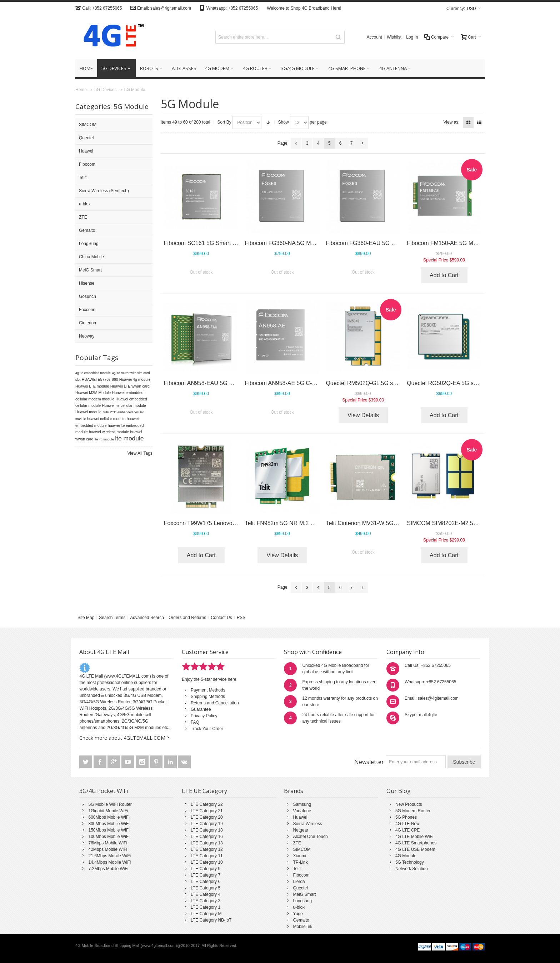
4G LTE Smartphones (416, 843)
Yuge (298, 914)
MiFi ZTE (109, 412)
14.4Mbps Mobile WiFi (109, 862)
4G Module (406, 856)
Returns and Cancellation (215, 703)
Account (374, 37)
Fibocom (301, 875)
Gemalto (301, 920)
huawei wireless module (109, 432)
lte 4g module (104, 439)
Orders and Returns (187, 618)
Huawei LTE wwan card (130, 386)
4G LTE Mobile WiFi (414, 837)
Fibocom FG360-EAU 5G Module (368, 243)
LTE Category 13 (207, 843)
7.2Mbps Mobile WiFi (108, 869)
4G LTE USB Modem (415, 849)
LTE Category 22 (207, 804)
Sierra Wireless (307, 824)
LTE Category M (206, 914)
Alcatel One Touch (310, 837)
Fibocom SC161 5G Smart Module (208, 243)
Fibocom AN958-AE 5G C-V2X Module (294, 383)
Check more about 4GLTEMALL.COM (122, 738)
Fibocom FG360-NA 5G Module (285, 243)
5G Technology (410, 862)
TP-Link (300, 862)
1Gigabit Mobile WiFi (108, 811)
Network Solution (412, 869)
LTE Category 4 (206, 894)
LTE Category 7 (206, 875)
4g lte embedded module (93, 373)
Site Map (86, 618)
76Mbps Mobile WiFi (108, 843)
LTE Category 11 (207, 856)
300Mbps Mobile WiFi (109, 824)
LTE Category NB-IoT (211, 920)
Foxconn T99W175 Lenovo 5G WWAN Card (220, 523)
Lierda (299, 882)
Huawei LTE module (92, 386)
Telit (297, 869)
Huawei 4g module (135, 379)
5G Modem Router (413, 811)
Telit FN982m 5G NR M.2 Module (287, 523)
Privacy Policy (204, 716)
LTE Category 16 (207, 837)
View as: (452, 122)
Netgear (301, 830)
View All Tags (140, 453)
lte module (129, 438)
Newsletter (369, 762)
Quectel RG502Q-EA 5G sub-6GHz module (462, 383)
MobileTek (302, 927)
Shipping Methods (208, 697)
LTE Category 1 (206, 907)
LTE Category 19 (207, 824)
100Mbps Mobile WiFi (109, 837)
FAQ (195, 722)
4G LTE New (407, 824)
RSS (241, 618)
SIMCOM (302, 849)
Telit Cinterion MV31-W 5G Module (370, 523)
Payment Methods (208, 690)
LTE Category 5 (206, 888)
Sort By (224, 122)
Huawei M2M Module (93, 393)
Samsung (302, 804)
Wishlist (394, 37)
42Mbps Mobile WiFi (108, 849)
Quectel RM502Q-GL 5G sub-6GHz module (381, 383)
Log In (412, 37)
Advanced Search (147, 618)
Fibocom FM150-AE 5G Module (447, 243)
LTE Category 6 (206, 882)
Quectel (300, 888)
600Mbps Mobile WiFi (109, 817)
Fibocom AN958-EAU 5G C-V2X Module (215, 383)
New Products (409, 804)
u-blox (299, 907)
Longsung (302, 901)
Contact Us (221, 618)
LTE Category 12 (207, 849)
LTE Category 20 (207, 817)
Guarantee (201, 709)
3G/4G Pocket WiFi (104, 791)
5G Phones (406, 817)
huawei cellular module (106, 419)
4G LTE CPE (407, 830)
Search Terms (112, 618)
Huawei (300, 817)
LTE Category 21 (207, 811)
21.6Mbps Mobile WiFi (109, 856)
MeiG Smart (304, 894)
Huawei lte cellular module (124, 405)
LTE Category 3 (206, 901)
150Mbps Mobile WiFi (109, 830)
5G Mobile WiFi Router (110, 804)
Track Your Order (207, 729)
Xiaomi (299, 856)
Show (284, 122)
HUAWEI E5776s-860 (100, 379)
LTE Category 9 (206, 869)
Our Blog (399, 791)
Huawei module (88, 412)
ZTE (297, 843)
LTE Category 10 (207, 862)
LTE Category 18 (207, 830)
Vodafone (302, 811)
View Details (363, 415)
